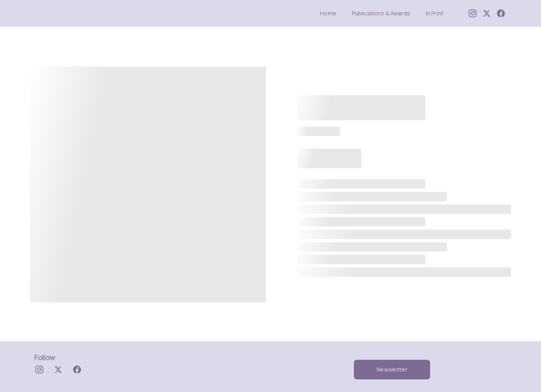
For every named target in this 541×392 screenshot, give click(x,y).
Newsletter (392, 369)
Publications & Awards (381, 14)
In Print (435, 14)
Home (328, 14)
